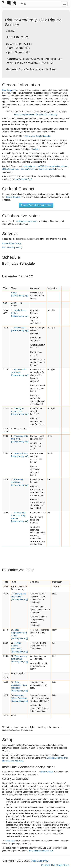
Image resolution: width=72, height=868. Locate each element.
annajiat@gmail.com (58, 166)
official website (47, 772)
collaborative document (27, 221)
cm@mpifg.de (29, 166)
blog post (10, 841)
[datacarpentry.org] (20, 372)
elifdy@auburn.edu (11, 169)
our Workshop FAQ (23, 179)
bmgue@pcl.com (28, 169)
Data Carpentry (9, 90)
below (36, 149)
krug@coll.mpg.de (47, 169)
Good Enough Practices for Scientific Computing (36, 114)
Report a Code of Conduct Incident (36, 205)
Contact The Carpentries (55, 865)
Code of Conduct (13, 197)
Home (23, 4)
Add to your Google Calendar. (38, 136)
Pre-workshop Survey (12, 243)
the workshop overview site (41, 851)
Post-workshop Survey (12, 248)
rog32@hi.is (42, 166)
